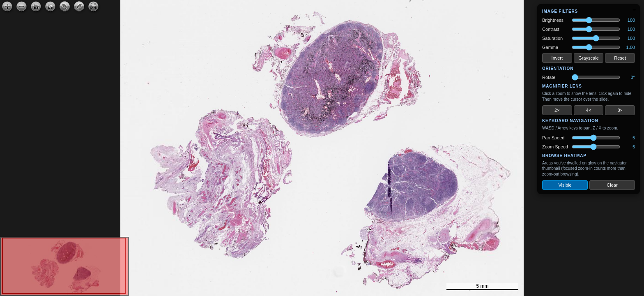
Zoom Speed (555, 147)
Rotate (549, 77)
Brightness (553, 20)
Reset (620, 58)
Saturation (552, 38)
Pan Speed (553, 138)
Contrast (551, 29)
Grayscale (589, 58)
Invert (557, 58)
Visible (565, 185)
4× (589, 110)
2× (557, 110)
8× (620, 110)
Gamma (550, 47)
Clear (612, 185)
